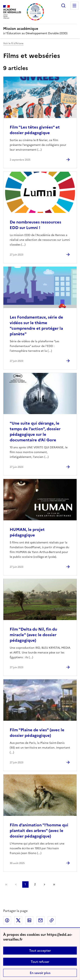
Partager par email (40, 920)
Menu (74, 6)
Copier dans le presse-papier (52, 920)
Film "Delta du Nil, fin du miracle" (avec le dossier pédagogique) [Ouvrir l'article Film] (33, 635)
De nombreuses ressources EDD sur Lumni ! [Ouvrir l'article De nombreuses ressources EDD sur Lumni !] (35, 225)
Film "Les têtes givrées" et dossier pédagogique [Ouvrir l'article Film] (35, 130)
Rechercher (63, 6)
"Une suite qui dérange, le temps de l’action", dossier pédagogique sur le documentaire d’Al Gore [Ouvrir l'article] (35, 432)
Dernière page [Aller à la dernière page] (54, 884)
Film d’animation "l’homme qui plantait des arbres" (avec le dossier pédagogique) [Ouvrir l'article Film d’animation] (39, 831)
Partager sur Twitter (18, 920)
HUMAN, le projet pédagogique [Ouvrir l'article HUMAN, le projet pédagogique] (27, 532)
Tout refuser (40, 962)
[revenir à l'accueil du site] (40, 29)
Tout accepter (40, 951)
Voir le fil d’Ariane (13, 43)
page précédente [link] (16, 884)
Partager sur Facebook (7, 920)
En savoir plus (40, 973)
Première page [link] (6, 884)
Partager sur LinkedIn (29, 920)
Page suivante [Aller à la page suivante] (44, 884)
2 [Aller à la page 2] (35, 884)
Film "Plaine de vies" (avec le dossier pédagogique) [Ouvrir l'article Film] (37, 733)
